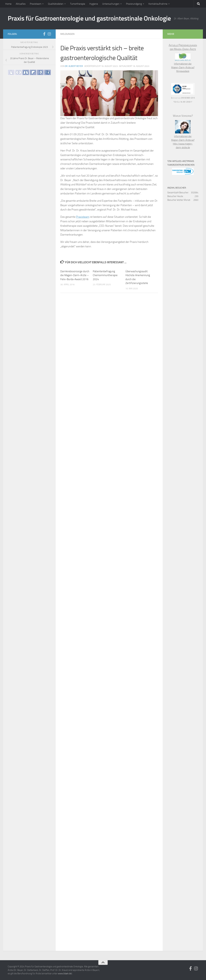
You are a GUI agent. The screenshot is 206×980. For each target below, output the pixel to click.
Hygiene (94, 4)
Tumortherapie (78, 4)
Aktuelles (21, 4)
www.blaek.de (65, 973)
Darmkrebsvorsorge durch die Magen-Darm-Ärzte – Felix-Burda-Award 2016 (75, 275)
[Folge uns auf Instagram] (49, 34)
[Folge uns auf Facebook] (44, 34)
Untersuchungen (111, 4)
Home (8, 4)
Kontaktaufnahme (158, 4)
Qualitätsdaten (56, 4)
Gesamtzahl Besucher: (178, 193)
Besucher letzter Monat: (179, 200)
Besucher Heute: (175, 196)
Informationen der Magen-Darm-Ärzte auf (183, 64)
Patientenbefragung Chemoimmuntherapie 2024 (105, 275)
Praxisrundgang (134, 4)
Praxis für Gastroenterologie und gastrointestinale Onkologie (89, 18)
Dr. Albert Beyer (74, 66)
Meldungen (67, 34)
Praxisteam (36, 4)
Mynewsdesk (183, 71)
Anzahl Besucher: (177, 188)
